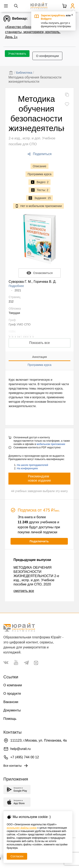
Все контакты (16, 766)
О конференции (47, 56)
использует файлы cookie (22, 828)
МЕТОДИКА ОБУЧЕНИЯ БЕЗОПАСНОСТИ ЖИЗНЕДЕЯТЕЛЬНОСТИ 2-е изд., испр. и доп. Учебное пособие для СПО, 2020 (36, 576)
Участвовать (17, 54)
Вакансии (11, 702)
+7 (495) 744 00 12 (25, 757)
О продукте (12, 694)
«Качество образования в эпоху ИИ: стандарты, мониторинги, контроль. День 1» (33, 32)
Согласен (17, 856)
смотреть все (24, 591)
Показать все (40, 343)
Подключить (39, 541)
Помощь (10, 719)
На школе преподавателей (32, 465)
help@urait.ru (20, 749)
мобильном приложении (51, 444)
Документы (12, 710)
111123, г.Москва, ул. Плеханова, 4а (39, 740)
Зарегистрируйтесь (53, 15)
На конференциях (27, 468)
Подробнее (16, 286)
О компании (13, 685)
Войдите (46, 19)
